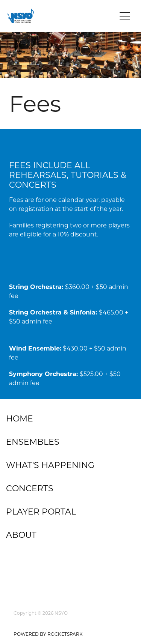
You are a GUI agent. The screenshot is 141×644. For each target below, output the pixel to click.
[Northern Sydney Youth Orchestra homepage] (62, 16)
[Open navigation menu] (125, 16)
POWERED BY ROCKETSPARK (48, 634)
